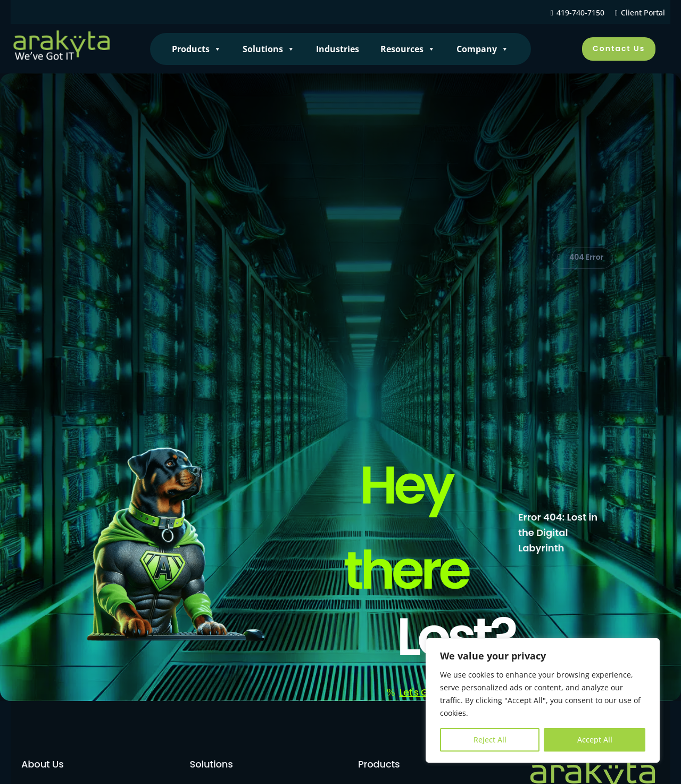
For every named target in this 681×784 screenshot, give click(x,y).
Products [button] (197, 49)
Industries (338, 49)
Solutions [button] (269, 49)
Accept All (595, 740)
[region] (543, 700)
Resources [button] (408, 49)
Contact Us (619, 48)
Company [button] (483, 49)
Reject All (490, 740)
